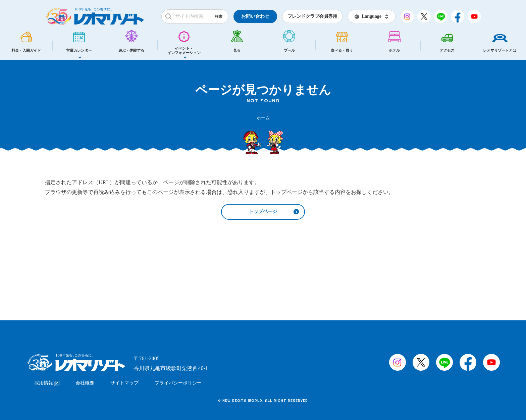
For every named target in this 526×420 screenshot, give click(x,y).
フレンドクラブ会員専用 (312, 16)
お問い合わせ (255, 16)
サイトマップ (124, 382)
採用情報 (47, 382)
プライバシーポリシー (178, 382)
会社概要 (85, 382)
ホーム (263, 118)
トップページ (263, 212)
